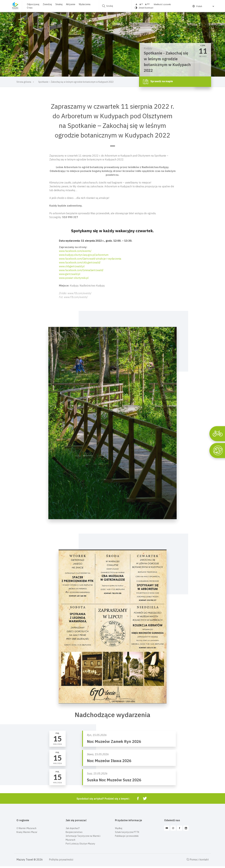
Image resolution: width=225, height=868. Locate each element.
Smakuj (59, 4)
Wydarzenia (85, 4)
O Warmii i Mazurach (26, 828)
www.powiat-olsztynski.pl (74, 278)
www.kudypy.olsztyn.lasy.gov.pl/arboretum (84, 255)
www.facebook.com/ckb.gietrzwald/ (80, 262)
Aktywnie (71, 4)
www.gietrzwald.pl (70, 274)
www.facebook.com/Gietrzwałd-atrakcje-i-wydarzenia (90, 259)
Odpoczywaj (33, 4)
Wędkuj (119, 828)
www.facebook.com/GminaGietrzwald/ (81, 270)
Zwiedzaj (47, 4)
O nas (30, 8)
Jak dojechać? (73, 828)
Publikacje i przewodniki (127, 836)
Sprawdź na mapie (158, 82)
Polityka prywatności (61, 860)
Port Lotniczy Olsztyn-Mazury (80, 844)
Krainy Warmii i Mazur (27, 832)
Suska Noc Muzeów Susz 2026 (114, 780)
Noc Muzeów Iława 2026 (109, 761)
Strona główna (24, 82)
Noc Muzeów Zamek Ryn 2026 (114, 741)
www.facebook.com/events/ (75, 251)
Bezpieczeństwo (74, 832)
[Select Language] (205, 6)
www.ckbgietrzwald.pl (72, 266)
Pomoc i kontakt (198, 860)
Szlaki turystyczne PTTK (127, 832)
